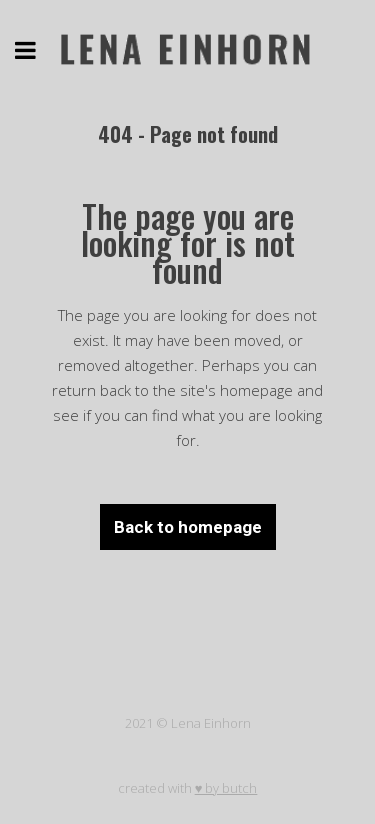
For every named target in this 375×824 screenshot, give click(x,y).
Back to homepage (188, 527)
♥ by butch (226, 788)
